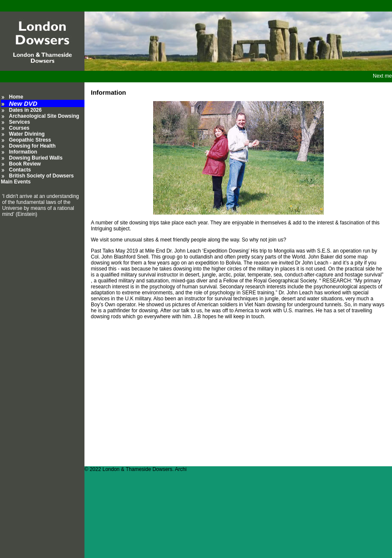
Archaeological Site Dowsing (44, 116)
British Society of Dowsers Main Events (37, 179)
